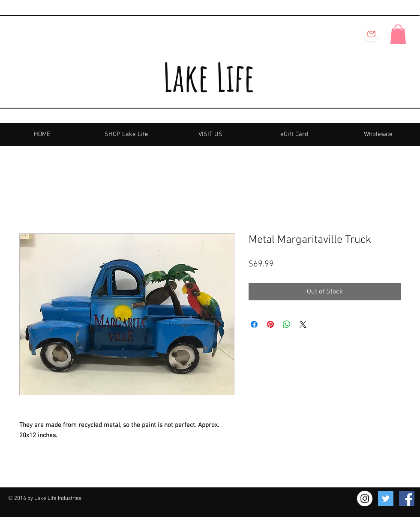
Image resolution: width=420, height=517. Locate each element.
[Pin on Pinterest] (270, 324)
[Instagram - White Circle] (365, 499)
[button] (398, 34)
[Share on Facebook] (254, 324)
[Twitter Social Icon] (386, 499)
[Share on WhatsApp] (287, 324)
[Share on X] (303, 324)
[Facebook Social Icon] (407, 499)
